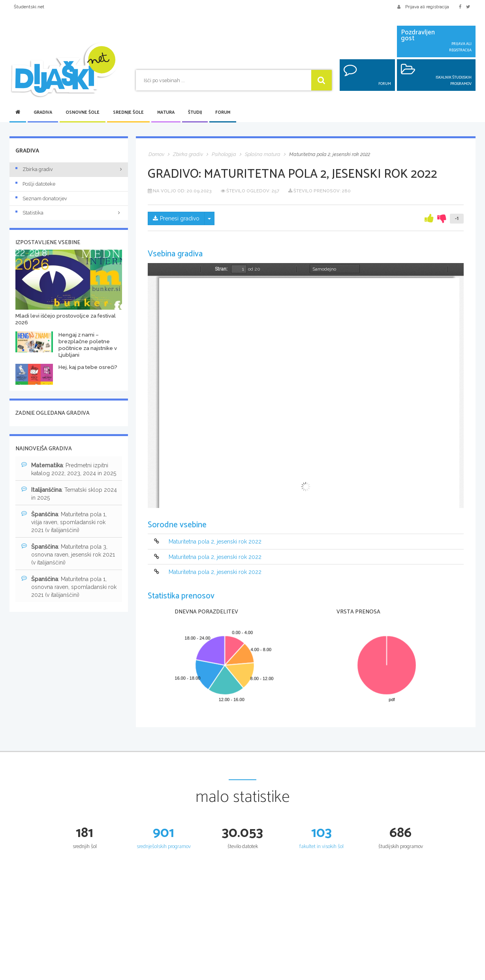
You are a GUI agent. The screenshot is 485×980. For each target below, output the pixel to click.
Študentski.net (29, 7)
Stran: (221, 269)
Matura (166, 113)
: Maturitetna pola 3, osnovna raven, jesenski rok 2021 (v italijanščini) (68, 554)
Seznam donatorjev (41, 198)
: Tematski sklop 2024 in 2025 (69, 493)
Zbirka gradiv (34, 169)
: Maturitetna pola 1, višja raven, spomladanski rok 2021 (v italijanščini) (64, 522)
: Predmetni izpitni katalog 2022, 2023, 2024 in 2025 (69, 469)
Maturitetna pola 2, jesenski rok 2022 (215, 542)
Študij (195, 113)
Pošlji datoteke (35, 184)
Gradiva (43, 113)
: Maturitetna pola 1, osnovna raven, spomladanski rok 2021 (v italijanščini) (69, 587)
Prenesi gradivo (176, 218)
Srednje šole (128, 113)
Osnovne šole (83, 113)
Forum (223, 113)
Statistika (69, 213)
